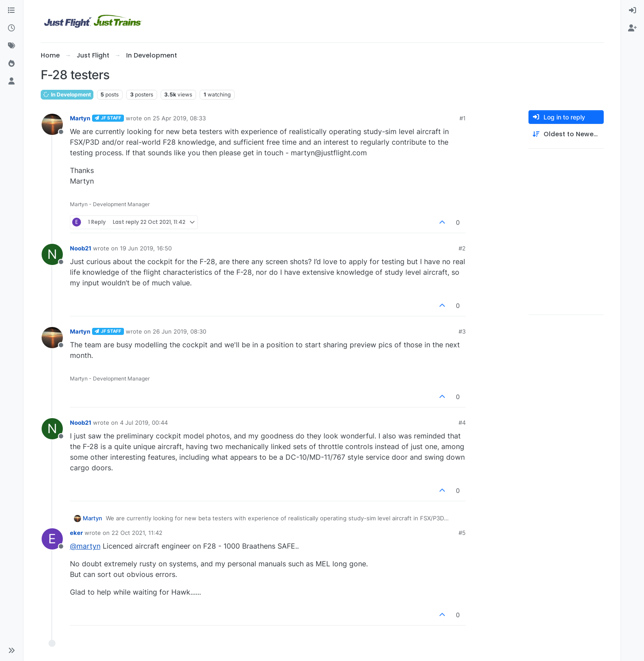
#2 (462, 248)
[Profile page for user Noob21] (52, 254)
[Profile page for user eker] (52, 539)
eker (76, 533)
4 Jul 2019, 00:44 (144, 423)
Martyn (80, 118)
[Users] (12, 81)
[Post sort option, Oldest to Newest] (566, 134)
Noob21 (81, 248)
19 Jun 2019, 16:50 (146, 248)
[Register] (632, 28)
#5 (462, 533)
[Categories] (12, 11)
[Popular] (12, 64)
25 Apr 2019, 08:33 (179, 118)
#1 (463, 118)
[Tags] (12, 46)
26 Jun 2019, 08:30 (179, 331)
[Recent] (12, 28)
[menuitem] (632, 11)
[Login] (632, 11)
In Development (67, 94)
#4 (462, 423)
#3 (462, 331)
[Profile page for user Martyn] (52, 124)
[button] (12, 650)
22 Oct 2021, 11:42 (137, 533)
